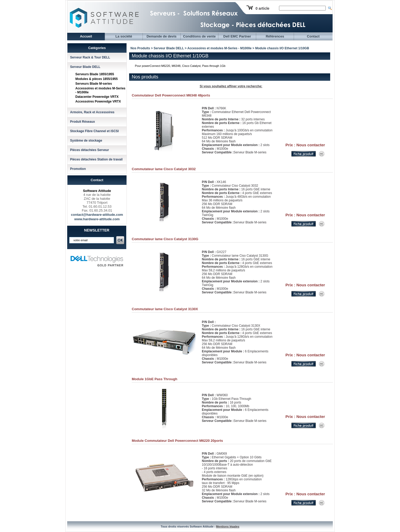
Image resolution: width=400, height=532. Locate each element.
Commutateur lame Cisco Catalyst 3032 (164, 169)
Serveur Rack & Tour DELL (90, 57)
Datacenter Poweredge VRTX (97, 97)
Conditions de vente (199, 36)
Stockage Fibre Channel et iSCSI (94, 131)
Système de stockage (86, 141)
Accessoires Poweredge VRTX (98, 101)
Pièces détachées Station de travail (96, 159)
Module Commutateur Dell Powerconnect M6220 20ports (177, 441)
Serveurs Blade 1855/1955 (95, 74)
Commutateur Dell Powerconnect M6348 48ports (171, 95)
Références (275, 36)
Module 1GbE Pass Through (154, 379)
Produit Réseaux (83, 122)
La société (124, 36)
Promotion (78, 169)
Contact (313, 36)
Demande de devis (161, 36)
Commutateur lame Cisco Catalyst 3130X (165, 309)
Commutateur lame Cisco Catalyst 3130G (165, 239)
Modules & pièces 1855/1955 (96, 79)
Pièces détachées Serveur (90, 150)
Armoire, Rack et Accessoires (92, 112)
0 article (262, 8)
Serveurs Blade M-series (94, 84)
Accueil (86, 36)
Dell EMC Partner (237, 36)
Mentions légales (228, 526)
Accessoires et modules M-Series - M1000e (220, 48)
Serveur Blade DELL (85, 67)
